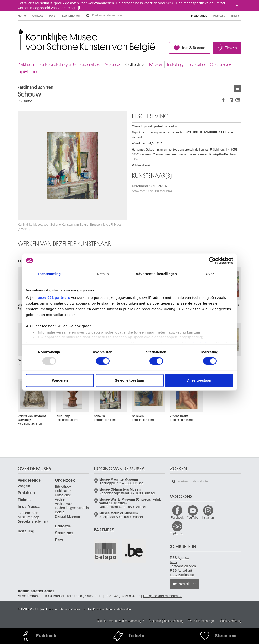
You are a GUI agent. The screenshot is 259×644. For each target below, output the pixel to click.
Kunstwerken (238, 89)
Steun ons (64, 533)
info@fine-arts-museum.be (163, 596)
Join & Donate (194, 48)
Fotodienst (63, 495)
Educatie (197, 65)
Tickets (231, 48)
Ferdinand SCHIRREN (152, 188)
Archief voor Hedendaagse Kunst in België (72, 508)
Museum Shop (28, 517)
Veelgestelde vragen (29, 483)
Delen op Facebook (224, 100)
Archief (60, 499)
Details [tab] (103, 274)
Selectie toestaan (130, 380)
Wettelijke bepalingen (202, 621)
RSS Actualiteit (181, 570)
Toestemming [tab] (49, 274)
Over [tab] (210, 274)
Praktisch (26, 65)
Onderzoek (221, 65)
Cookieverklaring (231, 621)
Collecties (135, 65)
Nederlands (199, 16)
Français (219, 16)
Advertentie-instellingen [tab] (156, 274)
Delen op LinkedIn (231, 100)
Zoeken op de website (88, 16)
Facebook (177, 518)
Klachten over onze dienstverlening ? (120, 621)
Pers (52, 16)
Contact (37, 16)
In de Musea (29, 507)
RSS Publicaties (182, 575)
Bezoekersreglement (33, 521)
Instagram (208, 518)
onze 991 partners (54, 297)
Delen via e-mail (238, 100)
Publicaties (63, 491)
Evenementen (71, 16)
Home (22, 16)
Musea (156, 65)
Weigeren (60, 380)
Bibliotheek (63, 487)
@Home (28, 72)
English (236, 16)
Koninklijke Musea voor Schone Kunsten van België (19, 31)
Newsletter (187, 584)
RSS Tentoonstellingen (183, 564)
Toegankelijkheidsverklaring (166, 621)
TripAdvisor (177, 533)
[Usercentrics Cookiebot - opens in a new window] (212, 261)
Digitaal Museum (67, 516)
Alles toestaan (199, 380)
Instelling (175, 65)
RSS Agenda (179, 558)
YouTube (193, 518)
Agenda (112, 65)
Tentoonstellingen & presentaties (69, 65)
